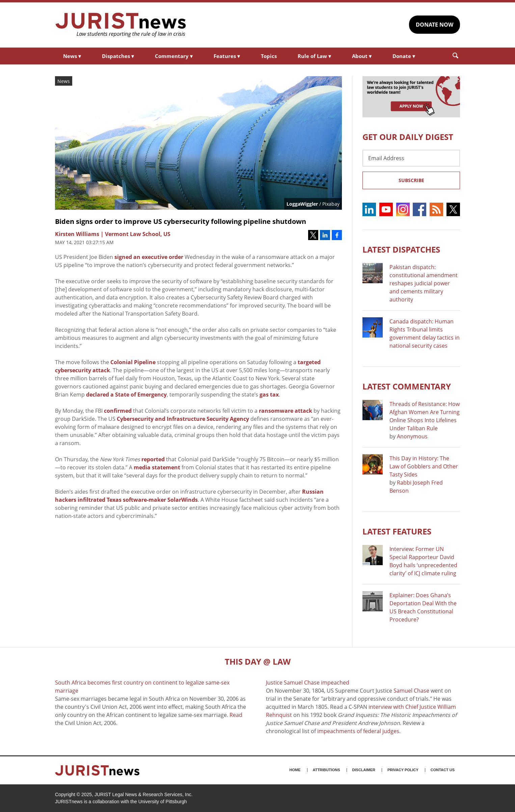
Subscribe (411, 180)
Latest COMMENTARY (407, 386)
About (362, 56)
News (72, 56)
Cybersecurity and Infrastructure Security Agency (183, 419)
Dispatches (118, 56)
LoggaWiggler (302, 204)
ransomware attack (286, 411)
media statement (157, 467)
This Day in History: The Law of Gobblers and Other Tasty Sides (424, 466)
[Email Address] (411, 158)
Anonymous (412, 436)
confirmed (118, 411)
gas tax (269, 395)
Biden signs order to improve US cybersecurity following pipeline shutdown (181, 221)
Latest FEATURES (397, 531)
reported (153, 459)
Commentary (174, 56)
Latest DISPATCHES (401, 249)
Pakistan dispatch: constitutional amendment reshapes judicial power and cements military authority (424, 283)
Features (227, 56)
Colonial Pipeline (133, 362)
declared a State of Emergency (126, 395)
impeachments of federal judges (358, 731)
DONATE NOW (435, 25)
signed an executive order (149, 257)
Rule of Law (314, 56)
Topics (269, 56)
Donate (404, 56)
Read (236, 715)
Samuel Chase (411, 691)
